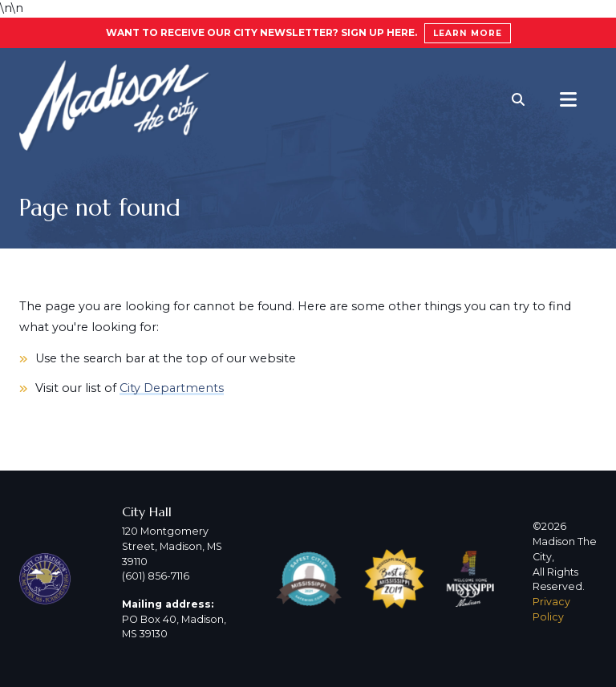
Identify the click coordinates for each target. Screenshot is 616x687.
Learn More (468, 33)
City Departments (172, 388)
